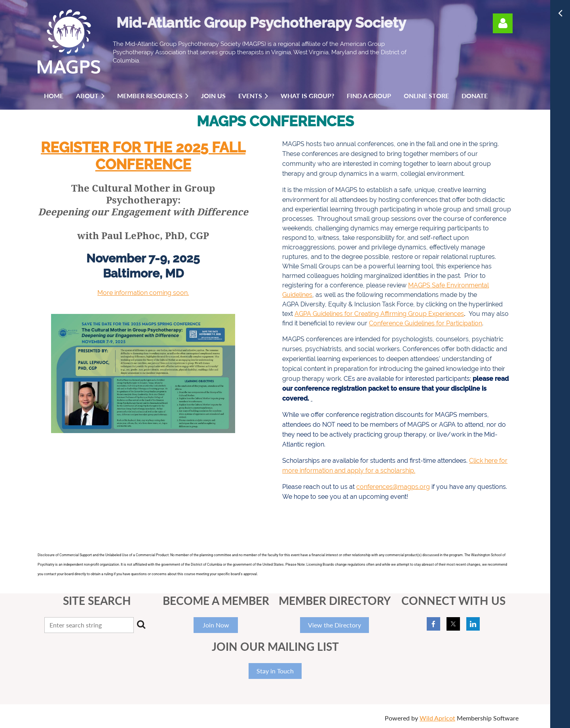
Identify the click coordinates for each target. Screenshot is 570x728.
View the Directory (334, 625)
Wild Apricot (437, 718)
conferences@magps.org (393, 487)
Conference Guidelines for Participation (426, 323)
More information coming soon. (143, 293)
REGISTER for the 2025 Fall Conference (143, 156)
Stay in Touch (275, 671)
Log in (503, 23)
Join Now (216, 625)
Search (141, 624)
